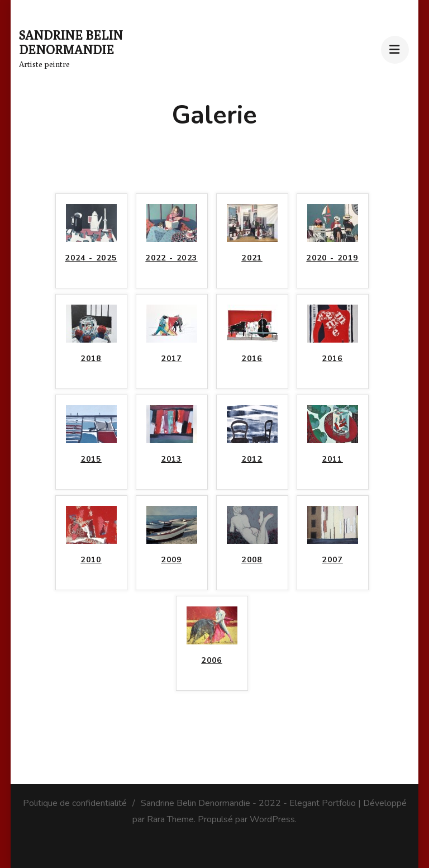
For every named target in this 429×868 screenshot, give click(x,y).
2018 (91, 359)
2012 (252, 459)
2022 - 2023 (171, 258)
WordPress (272, 819)
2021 (252, 258)
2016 (252, 359)
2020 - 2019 (332, 258)
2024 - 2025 (91, 258)
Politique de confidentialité (75, 803)
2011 (332, 459)
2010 (91, 560)
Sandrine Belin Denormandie (71, 42)
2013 (171, 459)
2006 (212, 660)
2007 (332, 560)
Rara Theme (170, 819)
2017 (171, 359)
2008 (252, 560)
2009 (171, 560)
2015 (91, 459)
